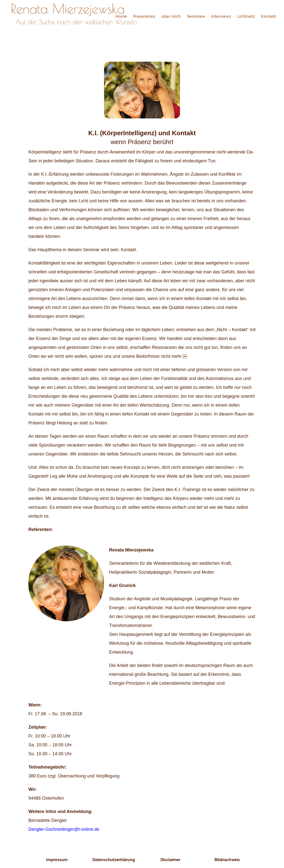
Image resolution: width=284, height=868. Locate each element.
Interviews (221, 17)
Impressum (57, 860)
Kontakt (269, 17)
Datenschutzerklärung (114, 860)
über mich (171, 17)
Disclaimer (170, 860)
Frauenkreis (144, 17)
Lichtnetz (246, 17)
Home (121, 17)
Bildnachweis (227, 860)
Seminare (196, 17)
